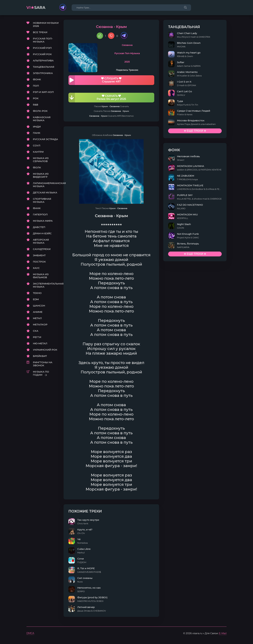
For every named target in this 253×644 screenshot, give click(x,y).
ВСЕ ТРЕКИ (40, 33)
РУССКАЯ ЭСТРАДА (45, 140)
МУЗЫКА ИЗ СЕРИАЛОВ (41, 160)
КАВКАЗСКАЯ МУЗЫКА (42, 119)
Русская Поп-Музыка (139, 54)
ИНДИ (37, 127)
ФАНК (37, 209)
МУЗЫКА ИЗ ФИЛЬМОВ (41, 276)
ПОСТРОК (39, 262)
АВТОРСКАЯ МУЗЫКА (41, 242)
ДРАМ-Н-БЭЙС (42, 234)
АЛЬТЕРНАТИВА (43, 61)
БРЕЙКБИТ (40, 356)
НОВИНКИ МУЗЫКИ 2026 (46, 25)
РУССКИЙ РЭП (42, 48)
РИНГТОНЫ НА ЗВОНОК (43, 364)
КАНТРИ (38, 152)
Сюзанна (139, 45)
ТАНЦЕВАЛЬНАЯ (44, 67)
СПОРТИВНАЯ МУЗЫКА (42, 201)
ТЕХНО (37, 293)
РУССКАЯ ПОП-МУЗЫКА (43, 40)
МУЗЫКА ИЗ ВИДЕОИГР (41, 176)
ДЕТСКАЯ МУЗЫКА (45, 193)
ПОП (36, 86)
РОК (36, 99)
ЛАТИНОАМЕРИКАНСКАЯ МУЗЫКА (46, 185)
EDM (36, 300)
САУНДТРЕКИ (42, 249)
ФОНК (37, 80)
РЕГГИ (37, 337)
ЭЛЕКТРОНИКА (43, 73)
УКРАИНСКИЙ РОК (45, 350)
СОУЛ (37, 146)
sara (36, 8)
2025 (139, 62)
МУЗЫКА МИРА (43, 221)
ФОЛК (37, 168)
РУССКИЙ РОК (42, 55)
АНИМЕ (38, 312)
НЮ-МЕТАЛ (40, 344)
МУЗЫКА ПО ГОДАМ (41, 374)
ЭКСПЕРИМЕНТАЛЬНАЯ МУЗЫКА (46, 285)
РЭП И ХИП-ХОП (43, 92)
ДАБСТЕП (39, 227)
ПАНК (37, 133)
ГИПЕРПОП (40, 215)
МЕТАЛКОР (40, 325)
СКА (36, 331)
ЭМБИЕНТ (39, 256)
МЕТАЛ (37, 319)
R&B (35, 105)
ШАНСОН (39, 306)
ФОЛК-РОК (40, 111)
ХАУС (36, 268)
